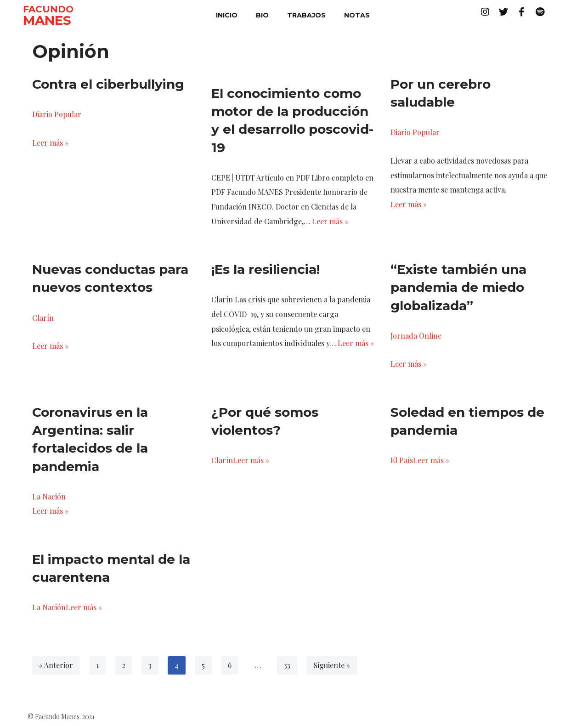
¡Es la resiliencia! (266, 270)
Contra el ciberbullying (108, 84)
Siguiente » (332, 666)
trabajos (306, 15)
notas (357, 15)
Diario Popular (57, 114)
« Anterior (56, 666)
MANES (47, 20)
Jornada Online (416, 336)
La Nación (49, 497)
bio (262, 15)
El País (402, 462)
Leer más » (50, 143)
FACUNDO (48, 9)
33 (288, 666)
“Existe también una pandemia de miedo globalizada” (458, 288)
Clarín (43, 318)
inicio (227, 15)
